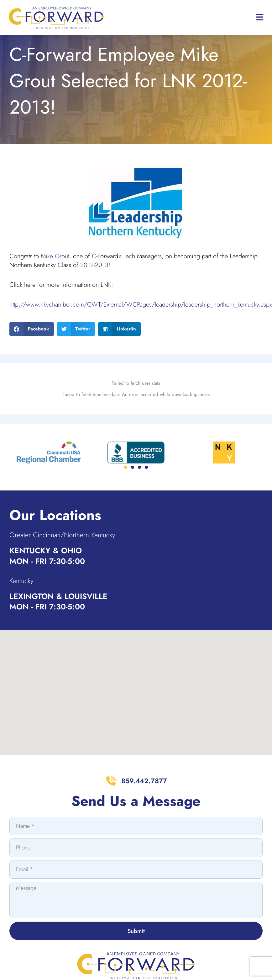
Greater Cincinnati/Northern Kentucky (71, 551)
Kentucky (24, 597)
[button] (32, 345)
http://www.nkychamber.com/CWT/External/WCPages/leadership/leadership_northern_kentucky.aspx (141, 321)
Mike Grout (55, 273)
